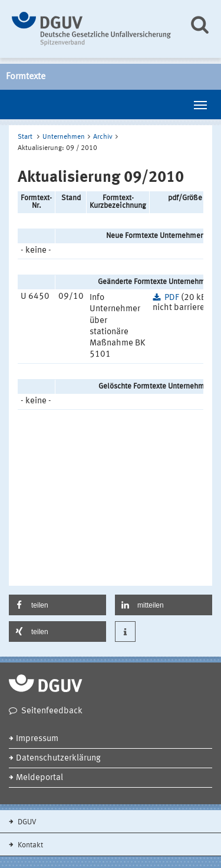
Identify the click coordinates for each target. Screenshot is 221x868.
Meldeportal (39, 778)
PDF (172, 298)
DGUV (26, 822)
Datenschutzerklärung (58, 758)
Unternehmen (64, 137)
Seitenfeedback (52, 711)
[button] (57, 605)
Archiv (103, 137)
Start (25, 137)
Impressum (37, 739)
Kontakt (29, 845)
